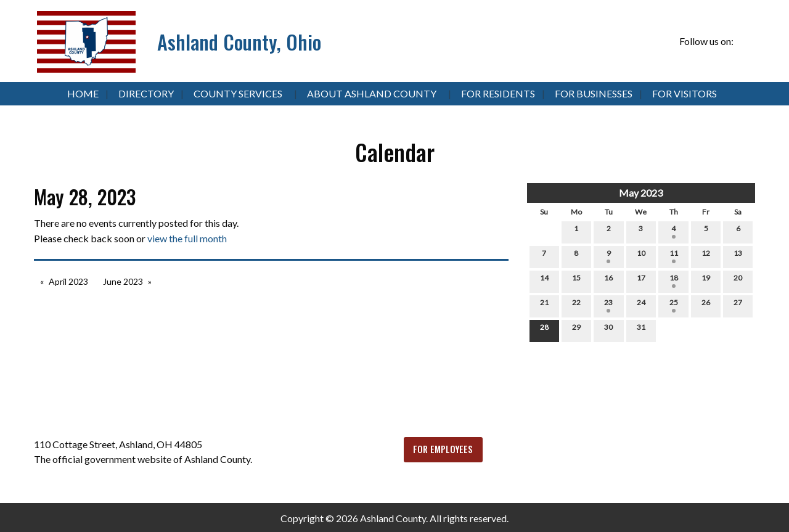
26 (706, 305)
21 (544, 305)
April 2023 (68, 281)
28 (544, 330)
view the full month (187, 238)
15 (576, 280)
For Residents (498, 93)
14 (544, 280)
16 (608, 280)
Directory (146, 93)
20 (738, 280)
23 (608, 305)
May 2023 (641, 193)
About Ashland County (372, 93)
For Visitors (685, 93)
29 (576, 330)
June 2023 (123, 281)
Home (83, 93)
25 (674, 305)
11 (674, 256)
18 (674, 280)
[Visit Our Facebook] (745, 42)
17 (641, 280)
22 (576, 305)
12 (706, 256)
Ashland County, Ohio (239, 42)
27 (738, 305)
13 (738, 256)
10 (641, 256)
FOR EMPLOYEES (443, 449)
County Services (238, 93)
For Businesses (594, 93)
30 (608, 330)
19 (706, 280)
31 (641, 330)
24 (641, 305)
